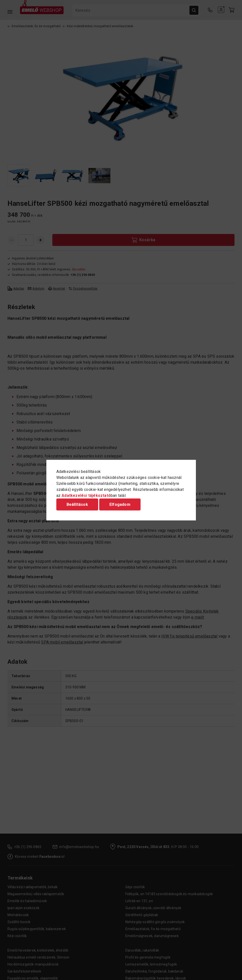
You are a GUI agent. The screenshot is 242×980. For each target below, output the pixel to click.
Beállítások (77, 504)
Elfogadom (120, 504)
